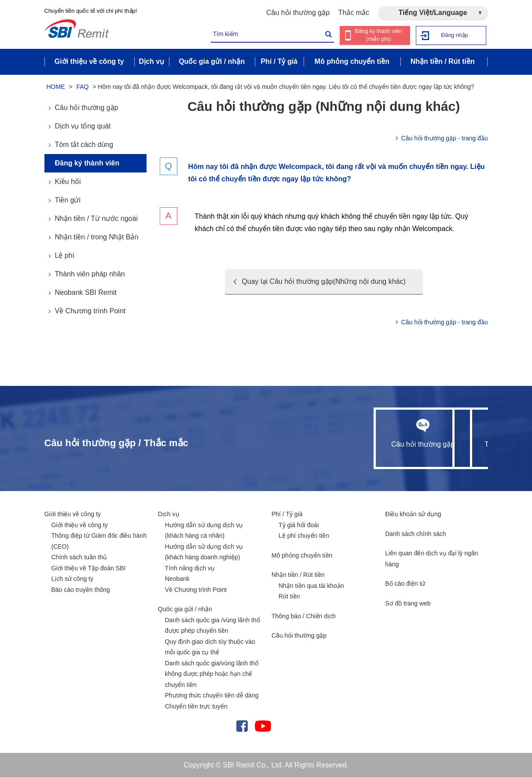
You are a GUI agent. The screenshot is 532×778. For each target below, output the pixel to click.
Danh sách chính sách (416, 534)
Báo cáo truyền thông (81, 590)
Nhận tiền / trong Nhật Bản (97, 237)
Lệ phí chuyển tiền (304, 536)
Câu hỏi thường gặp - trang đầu (445, 139)
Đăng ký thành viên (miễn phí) (378, 35)
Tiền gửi (68, 200)
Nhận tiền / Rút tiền (298, 575)
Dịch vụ (169, 514)
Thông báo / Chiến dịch (304, 617)
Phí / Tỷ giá (287, 514)
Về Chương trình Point (90, 311)
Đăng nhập (454, 35)
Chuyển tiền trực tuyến (196, 707)
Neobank (177, 579)
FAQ (82, 87)
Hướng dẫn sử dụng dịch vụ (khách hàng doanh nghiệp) (204, 552)
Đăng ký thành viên (87, 163)
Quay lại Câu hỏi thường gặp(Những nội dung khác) (323, 282)
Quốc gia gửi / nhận (185, 609)
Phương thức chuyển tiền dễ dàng (212, 696)
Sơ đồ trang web (408, 604)
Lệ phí (65, 256)
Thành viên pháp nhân (90, 274)
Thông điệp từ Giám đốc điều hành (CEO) (99, 541)
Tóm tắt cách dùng (84, 145)
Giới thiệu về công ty (73, 514)
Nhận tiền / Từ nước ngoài (96, 219)
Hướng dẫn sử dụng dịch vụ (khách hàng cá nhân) (204, 531)
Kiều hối (68, 182)
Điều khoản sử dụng (413, 514)
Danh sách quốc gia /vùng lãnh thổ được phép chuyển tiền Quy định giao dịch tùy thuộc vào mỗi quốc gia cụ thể (213, 637)
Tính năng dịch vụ (190, 569)
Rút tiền (289, 597)
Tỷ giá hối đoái (299, 525)
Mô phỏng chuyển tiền (302, 556)
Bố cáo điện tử (405, 584)
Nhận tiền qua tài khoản (311, 586)
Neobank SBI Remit (86, 293)
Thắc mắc (354, 13)
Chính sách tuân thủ (79, 558)
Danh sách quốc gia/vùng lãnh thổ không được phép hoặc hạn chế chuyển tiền (212, 674)
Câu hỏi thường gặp (298, 13)
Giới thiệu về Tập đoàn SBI (89, 569)
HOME (56, 87)
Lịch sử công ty (73, 579)
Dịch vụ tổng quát (83, 127)
